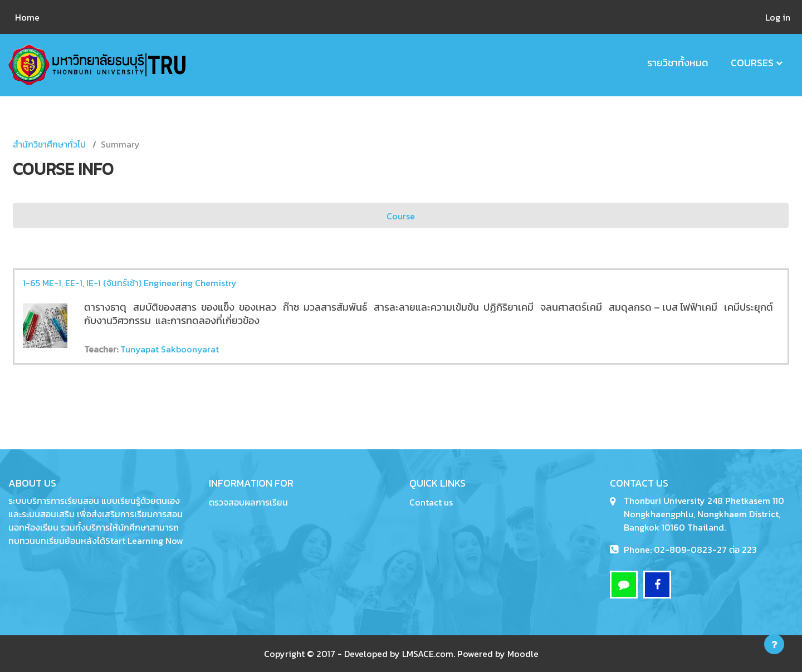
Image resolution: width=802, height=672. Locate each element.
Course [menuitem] (401, 216)
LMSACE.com (428, 654)
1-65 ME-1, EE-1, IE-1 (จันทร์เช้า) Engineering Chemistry (130, 283)
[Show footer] (774, 644)
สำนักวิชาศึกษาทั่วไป (49, 144)
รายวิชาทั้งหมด (678, 63)
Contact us (431, 502)
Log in (778, 17)
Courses (752, 63)
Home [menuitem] (27, 17)
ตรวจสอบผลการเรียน (248, 502)
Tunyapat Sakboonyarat (170, 349)
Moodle (523, 654)
